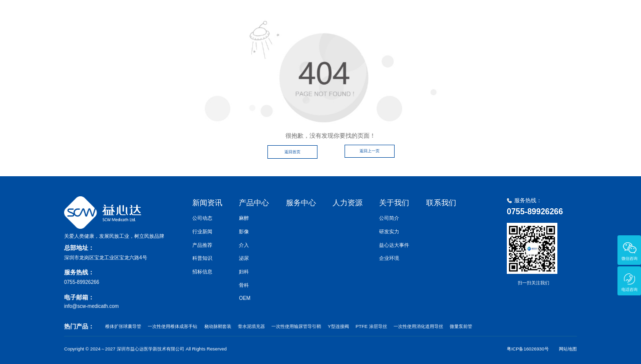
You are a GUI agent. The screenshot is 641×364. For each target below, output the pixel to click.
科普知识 (202, 258)
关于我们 (511, 17)
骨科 (244, 285)
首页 (296, 17)
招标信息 (202, 272)
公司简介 (389, 218)
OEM (245, 298)
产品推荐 (202, 245)
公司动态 (202, 218)
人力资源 (467, 17)
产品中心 (379, 17)
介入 (244, 245)
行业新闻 (202, 232)
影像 (244, 232)
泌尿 (244, 258)
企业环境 (389, 258)
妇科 (244, 272)
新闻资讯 (335, 17)
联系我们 (555, 17)
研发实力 (389, 232)
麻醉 (244, 218)
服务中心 (423, 17)
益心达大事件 (394, 245)
